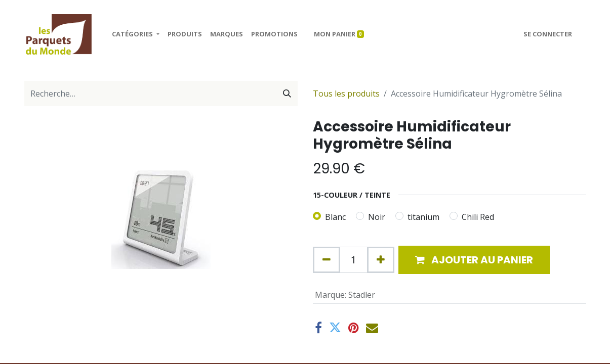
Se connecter (548, 34)
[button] (474, 260)
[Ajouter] (381, 260)
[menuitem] (185, 34)
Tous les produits (346, 94)
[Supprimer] (327, 260)
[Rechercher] (287, 94)
